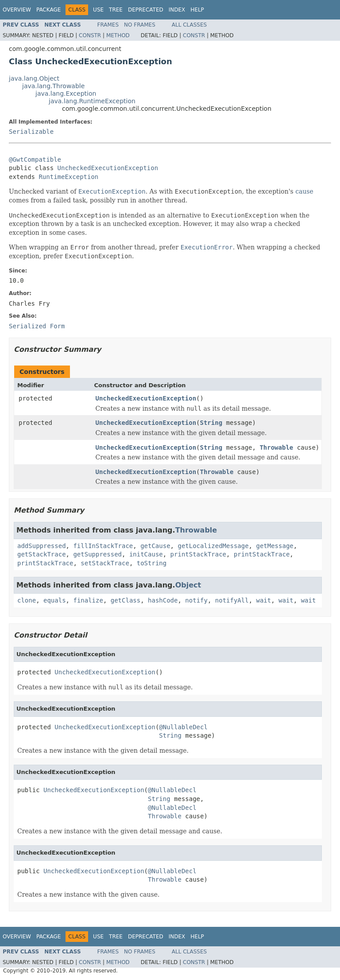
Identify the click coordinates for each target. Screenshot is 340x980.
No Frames (140, 25)
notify (196, 600)
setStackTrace (105, 563)
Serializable (31, 132)
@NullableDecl (183, 727)
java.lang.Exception (66, 93)
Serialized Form (37, 326)
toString (152, 563)
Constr (90, 35)
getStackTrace (42, 554)
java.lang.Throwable (53, 86)
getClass (126, 600)
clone (27, 600)
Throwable (276, 447)
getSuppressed (97, 554)
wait (264, 600)
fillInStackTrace (103, 546)
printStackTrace (198, 554)
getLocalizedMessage (213, 546)
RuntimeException (68, 177)
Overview (17, 10)
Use (98, 10)
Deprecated (146, 10)
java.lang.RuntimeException (92, 101)
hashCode (163, 600)
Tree (116, 10)
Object (188, 585)
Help (197, 10)
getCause (155, 546)
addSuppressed (42, 546)
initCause (146, 554)
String (211, 423)
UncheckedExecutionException (108, 168)
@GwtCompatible (35, 159)
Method (118, 35)
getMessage (274, 546)
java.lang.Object (34, 78)
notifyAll (232, 600)
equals (55, 600)
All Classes (189, 25)
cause (304, 191)
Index (177, 10)
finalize (88, 600)
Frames (108, 25)
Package (48, 10)
